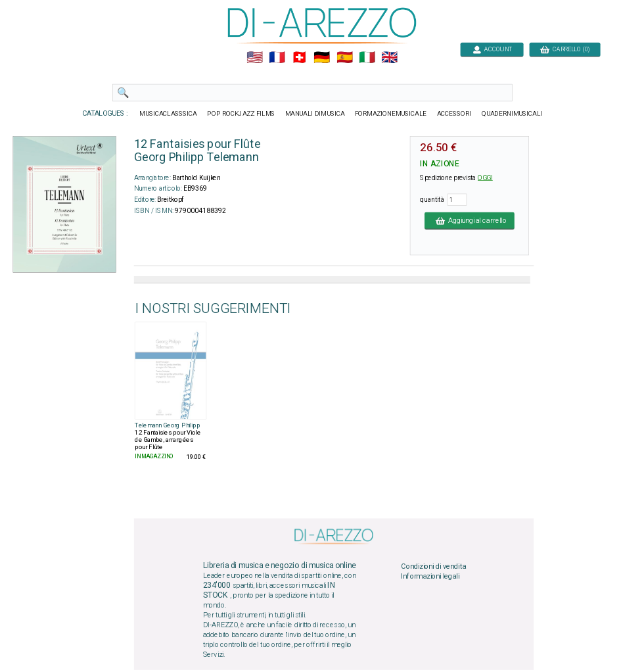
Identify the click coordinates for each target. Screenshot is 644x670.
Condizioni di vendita (433, 566)
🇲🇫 (277, 58)
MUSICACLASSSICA (168, 114)
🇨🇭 (299, 58)
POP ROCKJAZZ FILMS (241, 114)
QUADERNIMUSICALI (512, 114)
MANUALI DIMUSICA (315, 114)
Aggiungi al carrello (470, 220)
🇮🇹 (367, 58)
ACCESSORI (454, 114)
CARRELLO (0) (565, 49)
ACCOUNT (492, 49)
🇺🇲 (255, 58)
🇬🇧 (389, 58)
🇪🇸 (345, 58)
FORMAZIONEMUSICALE (391, 114)
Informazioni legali (430, 577)
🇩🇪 (322, 58)
